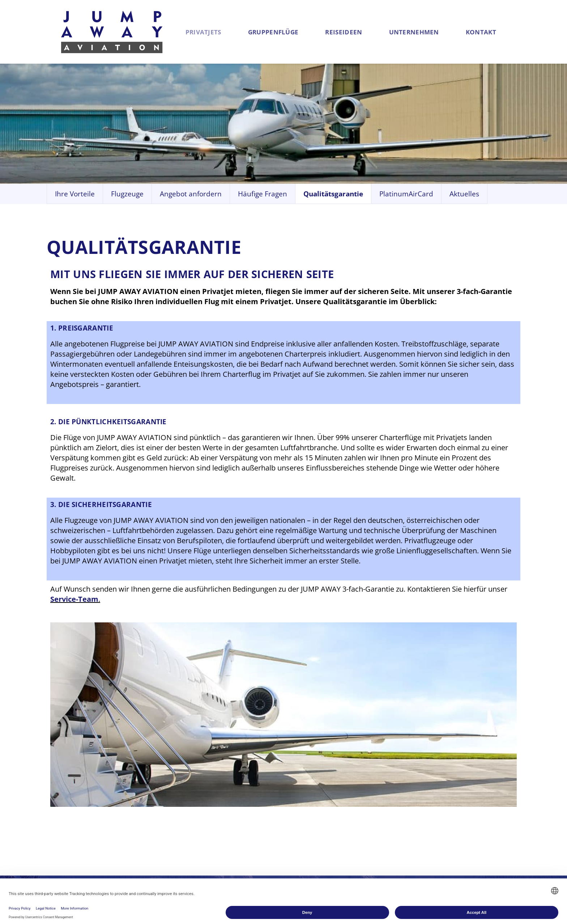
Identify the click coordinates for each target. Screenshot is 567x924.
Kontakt (513, 32)
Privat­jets (133, 780)
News (378, 837)
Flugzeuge (130, 806)
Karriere (382, 827)
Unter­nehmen (396, 780)
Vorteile (126, 796)
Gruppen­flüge (227, 780)
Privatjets (211, 32)
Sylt (289, 806)
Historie (382, 806)
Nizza (292, 827)
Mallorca (298, 796)
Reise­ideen (304, 780)
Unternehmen (440, 32)
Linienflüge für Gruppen (238, 837)
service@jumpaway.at (502, 806)
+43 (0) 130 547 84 (495, 796)
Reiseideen (364, 32)
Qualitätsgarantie (142, 816)
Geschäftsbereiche (400, 796)
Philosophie (388, 816)
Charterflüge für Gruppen (225, 801)
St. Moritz (299, 816)
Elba (291, 837)
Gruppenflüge (287, 32)
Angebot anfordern (145, 827)
